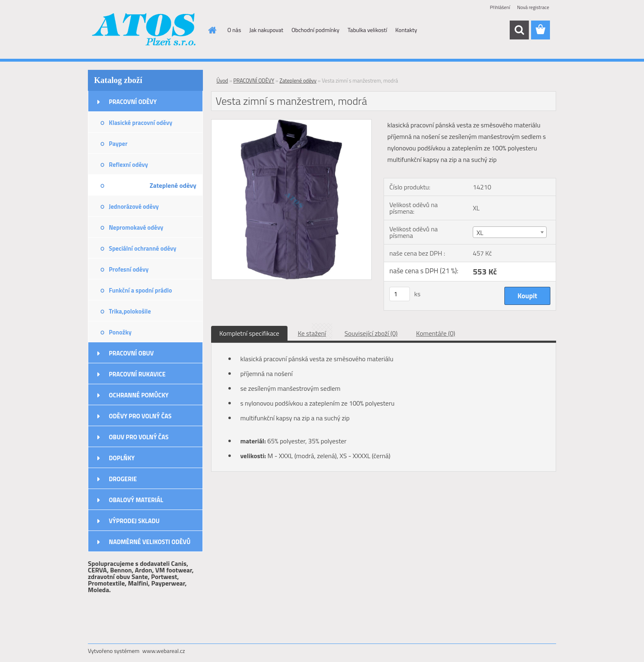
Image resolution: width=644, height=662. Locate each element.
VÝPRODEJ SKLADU (134, 521)
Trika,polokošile (130, 311)
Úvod (222, 81)
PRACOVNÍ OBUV (131, 353)
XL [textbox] (480, 233)
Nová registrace (533, 7)
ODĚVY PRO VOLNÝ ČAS (140, 416)
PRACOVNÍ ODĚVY (133, 102)
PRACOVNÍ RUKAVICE (137, 374)
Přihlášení (500, 7)
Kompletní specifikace (249, 333)
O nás (234, 30)
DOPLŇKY (122, 458)
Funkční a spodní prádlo (140, 290)
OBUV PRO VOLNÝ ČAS (139, 437)
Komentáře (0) (436, 333)
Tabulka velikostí (367, 30)
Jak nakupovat (266, 30)
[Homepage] (212, 30)
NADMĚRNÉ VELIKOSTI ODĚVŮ (150, 542)
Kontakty (406, 30)
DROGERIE (123, 479)
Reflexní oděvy (128, 165)
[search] (519, 30)
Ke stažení (312, 333)
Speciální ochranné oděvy (143, 248)
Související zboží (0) (371, 333)
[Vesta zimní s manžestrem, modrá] (291, 123)
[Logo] (144, 30)
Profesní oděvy (129, 269)
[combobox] (509, 232)
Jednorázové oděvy (134, 206)
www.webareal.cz (164, 651)
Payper (118, 144)
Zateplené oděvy (173, 185)
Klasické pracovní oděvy (140, 123)
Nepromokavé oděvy (136, 227)
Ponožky (120, 332)
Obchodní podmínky (316, 30)
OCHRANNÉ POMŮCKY (139, 395)
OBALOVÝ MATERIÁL (136, 500)
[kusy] (400, 294)
